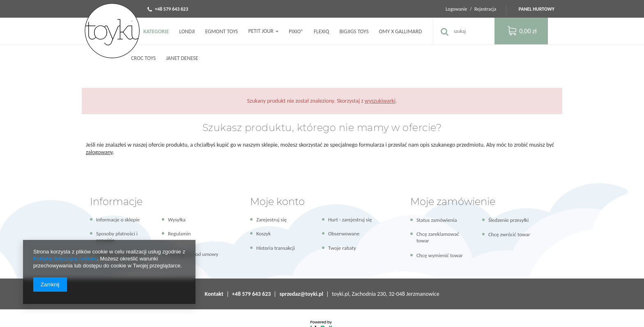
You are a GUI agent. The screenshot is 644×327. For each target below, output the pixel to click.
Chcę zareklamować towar (438, 237)
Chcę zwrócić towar (509, 234)
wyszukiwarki (380, 101)
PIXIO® (296, 31)
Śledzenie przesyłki (508, 220)
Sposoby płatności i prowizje (117, 237)
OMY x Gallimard (401, 31)
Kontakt (214, 294)
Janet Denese (182, 58)
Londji (187, 31)
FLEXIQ (321, 31)
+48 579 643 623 (171, 9)
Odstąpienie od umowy (193, 254)
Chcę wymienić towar (440, 255)
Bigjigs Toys (354, 31)
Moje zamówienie (453, 201)
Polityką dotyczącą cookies (65, 259)
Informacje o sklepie (118, 220)
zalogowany (99, 152)
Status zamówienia (437, 220)
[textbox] (464, 31)
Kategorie (156, 31)
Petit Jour (261, 31)
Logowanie (457, 9)
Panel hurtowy (537, 9)
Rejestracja (486, 9)
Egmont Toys (221, 31)
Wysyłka (177, 220)
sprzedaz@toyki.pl (301, 294)
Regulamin (179, 234)
